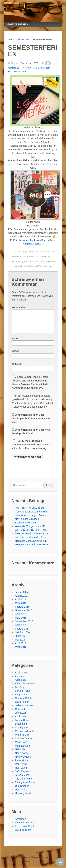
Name (15, 343)
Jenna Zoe (21, 717)
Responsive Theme (23, 865)
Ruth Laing (21, 772)
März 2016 (21, 651)
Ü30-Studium (23, 40)
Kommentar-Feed (24, 830)
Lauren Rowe (22, 724)
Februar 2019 (22, 611)
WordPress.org (23, 834)
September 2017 (24, 626)
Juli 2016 (20, 640)
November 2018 (24, 615)
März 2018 (21, 622)
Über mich (21, 794)
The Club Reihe (23, 783)
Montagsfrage (22, 750)
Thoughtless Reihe (25, 786)
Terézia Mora (22, 779)
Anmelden (20, 823)
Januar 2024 (22, 596)
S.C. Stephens (23, 776)
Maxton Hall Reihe (25, 735)
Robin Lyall (21, 768)
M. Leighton (21, 732)
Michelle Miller (23, 739)
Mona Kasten (22, 746)
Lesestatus (21, 728)
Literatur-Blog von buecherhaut (36, 861)
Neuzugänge (22, 757)
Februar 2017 (22, 633)
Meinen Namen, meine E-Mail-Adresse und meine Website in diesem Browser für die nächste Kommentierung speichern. (30, 387)
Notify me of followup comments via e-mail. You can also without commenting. (32, 449)
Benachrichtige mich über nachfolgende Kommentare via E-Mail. (31, 423)
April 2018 (20, 618)
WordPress (47, 865)
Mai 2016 (20, 644)
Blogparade (21, 699)
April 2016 (20, 647)
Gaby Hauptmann (25, 710)
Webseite (17, 368)
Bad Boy (20, 691)
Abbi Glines (21, 677)
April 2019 (20, 604)
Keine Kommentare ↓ (18, 72)
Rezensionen (22, 765)
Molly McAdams (24, 743)
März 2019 (21, 607)
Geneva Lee (22, 713)
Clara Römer (22, 706)
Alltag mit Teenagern (26, 688)
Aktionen (20, 680)
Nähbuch (20, 754)
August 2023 (22, 600)
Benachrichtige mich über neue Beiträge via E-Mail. (31, 436)
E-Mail (15, 356)
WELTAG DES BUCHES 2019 (31, 534)
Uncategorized (23, 797)
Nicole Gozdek (23, 761)
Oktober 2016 (22, 636)
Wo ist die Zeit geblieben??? (30, 530)
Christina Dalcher (24, 702)
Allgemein (20, 684)
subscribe (17, 452)
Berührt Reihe (22, 695)
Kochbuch (20, 721)
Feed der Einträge (25, 827)
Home (11, 40)
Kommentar (19, 307)
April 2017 (20, 629)
